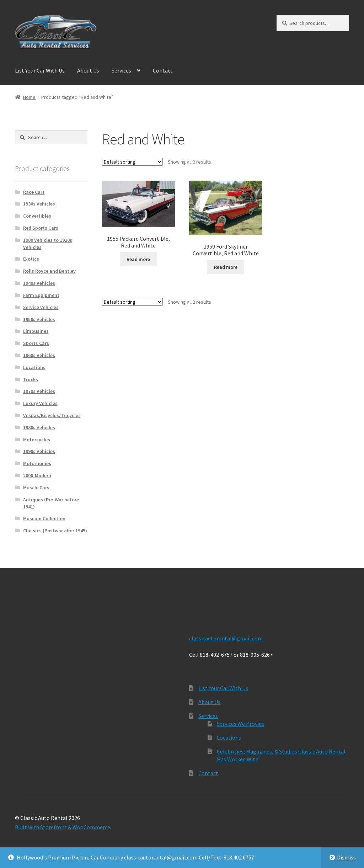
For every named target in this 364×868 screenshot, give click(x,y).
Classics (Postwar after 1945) (55, 531)
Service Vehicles (41, 307)
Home (29, 97)
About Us (88, 70)
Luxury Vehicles (40, 403)
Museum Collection (44, 518)
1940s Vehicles (39, 283)
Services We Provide (241, 724)
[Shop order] (132, 162)
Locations (34, 367)
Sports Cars (36, 343)
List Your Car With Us (40, 70)
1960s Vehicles (39, 355)
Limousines (36, 331)
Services (121, 70)
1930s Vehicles (39, 204)
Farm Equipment (41, 295)
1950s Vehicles (39, 319)
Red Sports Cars (41, 228)
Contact (163, 70)
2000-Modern (37, 475)
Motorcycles (37, 440)
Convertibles (37, 216)
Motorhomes (37, 463)
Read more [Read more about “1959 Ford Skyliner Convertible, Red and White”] (226, 267)
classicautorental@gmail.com (226, 638)
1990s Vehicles (39, 451)
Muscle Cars (36, 488)
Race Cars (34, 192)
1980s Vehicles (39, 427)
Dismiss (346, 857)
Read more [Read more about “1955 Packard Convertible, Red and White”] (138, 259)
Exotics (31, 259)
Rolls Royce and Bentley (49, 271)
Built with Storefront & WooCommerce (63, 827)
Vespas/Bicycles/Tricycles (52, 415)
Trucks (31, 379)
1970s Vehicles (39, 391)
